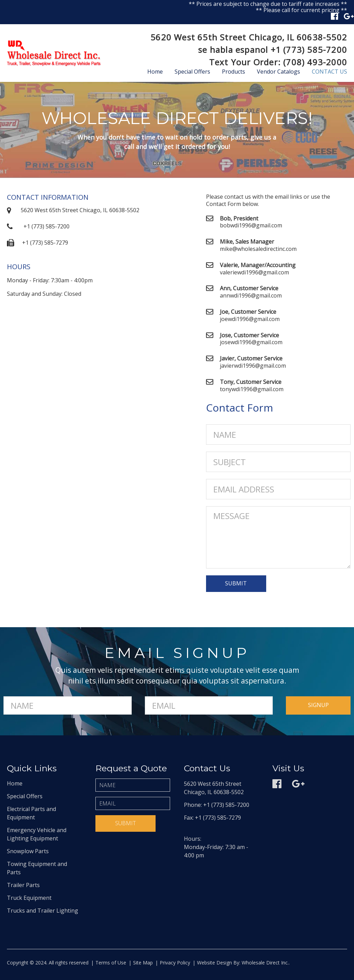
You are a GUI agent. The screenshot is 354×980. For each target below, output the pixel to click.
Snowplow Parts (28, 851)
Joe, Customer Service (248, 312)
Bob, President (239, 218)
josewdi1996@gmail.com (251, 342)
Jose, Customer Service (249, 335)
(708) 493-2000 (315, 62)
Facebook (334, 16)
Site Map (143, 963)
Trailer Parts (23, 885)
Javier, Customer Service (251, 358)
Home (155, 72)
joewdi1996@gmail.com (250, 319)
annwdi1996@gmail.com (251, 295)
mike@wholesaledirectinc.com (258, 249)
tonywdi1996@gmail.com (252, 389)
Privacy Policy (175, 963)
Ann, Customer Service (249, 288)
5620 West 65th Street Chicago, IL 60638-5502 (249, 37)
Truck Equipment (29, 898)
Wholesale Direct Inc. (264, 963)
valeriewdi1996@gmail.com (254, 272)
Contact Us (329, 72)
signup (318, 705)
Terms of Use (111, 963)
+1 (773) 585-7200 (309, 50)
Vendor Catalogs (278, 72)
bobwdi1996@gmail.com (251, 225)
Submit (125, 823)
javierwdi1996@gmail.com (253, 366)
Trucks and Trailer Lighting (43, 911)
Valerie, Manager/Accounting (258, 265)
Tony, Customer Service (251, 382)
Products (234, 72)
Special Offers (192, 72)
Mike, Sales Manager (247, 242)
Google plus (349, 16)
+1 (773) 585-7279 (45, 243)
